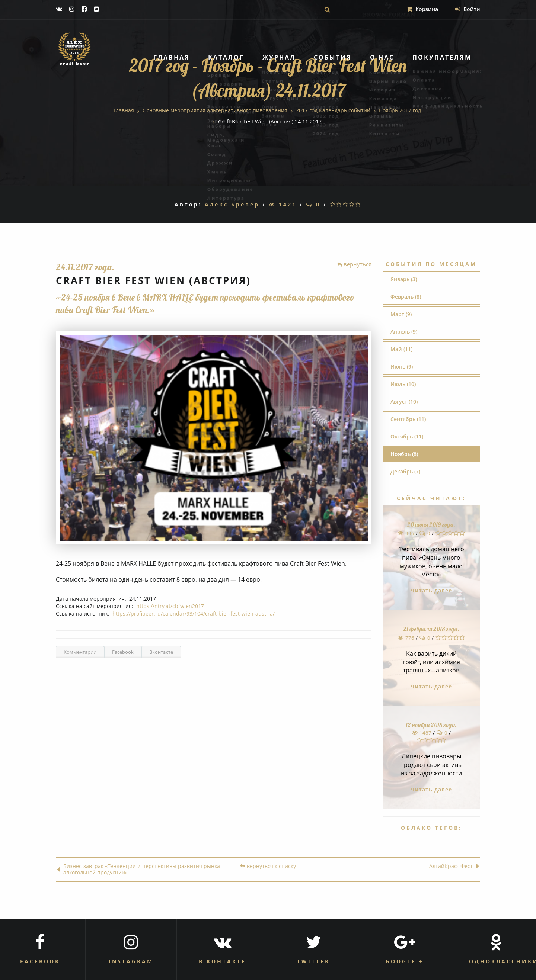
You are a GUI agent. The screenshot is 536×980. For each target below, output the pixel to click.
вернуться (354, 264)
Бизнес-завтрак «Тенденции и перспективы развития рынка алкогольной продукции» (138, 870)
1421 (283, 204)
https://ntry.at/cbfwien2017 (170, 606)
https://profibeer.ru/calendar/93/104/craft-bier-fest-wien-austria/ (194, 613)
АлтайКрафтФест (454, 866)
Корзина (422, 9)
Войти (468, 9)
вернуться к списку (268, 866)
